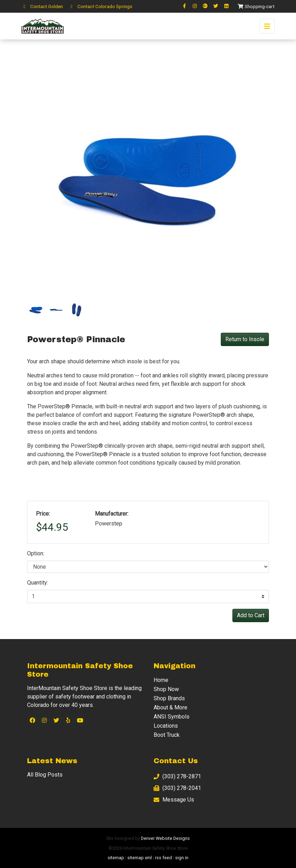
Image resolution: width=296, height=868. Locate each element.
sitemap (116, 858)
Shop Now (166, 689)
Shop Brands (169, 698)
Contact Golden (42, 6)
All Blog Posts (45, 775)
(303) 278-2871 (177, 776)
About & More (170, 707)
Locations (166, 726)
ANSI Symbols (172, 717)
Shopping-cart (256, 6)
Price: (43, 514)
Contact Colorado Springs (100, 6)
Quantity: (38, 583)
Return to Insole (245, 339)
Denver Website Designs (165, 838)
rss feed (163, 858)
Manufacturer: (112, 514)
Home (161, 680)
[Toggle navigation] (267, 26)
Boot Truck (167, 735)
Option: (36, 553)
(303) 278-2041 (177, 788)
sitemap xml (140, 858)
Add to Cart (251, 615)
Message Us (174, 800)
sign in (182, 858)
